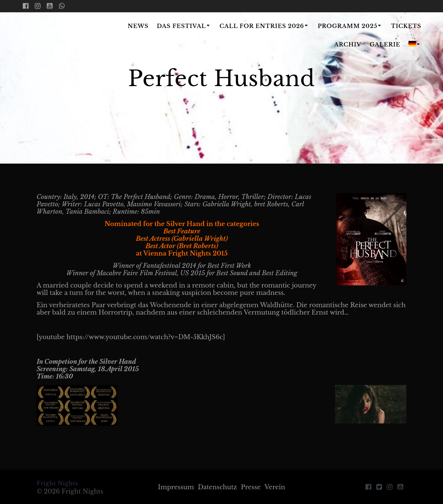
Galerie (385, 45)
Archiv (348, 45)
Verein (275, 487)
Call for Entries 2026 (262, 26)
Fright (59, 36)
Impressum (176, 487)
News (138, 26)
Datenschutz (217, 487)
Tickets (406, 26)
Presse (251, 487)
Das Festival (181, 26)
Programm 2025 (348, 26)
